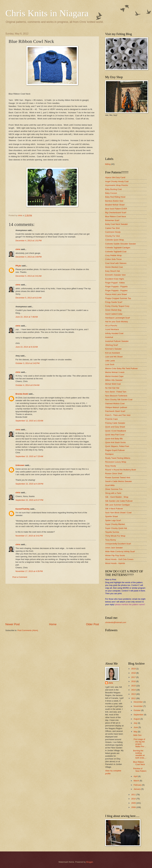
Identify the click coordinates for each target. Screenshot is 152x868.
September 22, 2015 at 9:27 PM (29, 500)
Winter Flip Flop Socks (115, 555)
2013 (134, 694)
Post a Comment (20, 577)
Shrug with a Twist (113, 493)
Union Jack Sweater (114, 548)
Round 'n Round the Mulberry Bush (121, 470)
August (137, 719)
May (136, 732)
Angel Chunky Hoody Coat (117, 181)
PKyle (18, 266)
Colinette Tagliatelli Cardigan (118, 248)
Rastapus (109, 454)
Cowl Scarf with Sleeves (116, 263)
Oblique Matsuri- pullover (116, 407)
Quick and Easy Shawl (115, 427)
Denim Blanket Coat (114, 267)
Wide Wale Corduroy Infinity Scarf (120, 551)
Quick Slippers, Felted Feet (117, 446)
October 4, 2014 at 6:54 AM (27, 385)
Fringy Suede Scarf (114, 302)
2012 (134, 698)
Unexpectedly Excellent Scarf (118, 544)
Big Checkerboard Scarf (116, 213)
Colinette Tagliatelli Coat (116, 252)
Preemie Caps (111, 419)
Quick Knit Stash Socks (115, 442)
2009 (134, 803)
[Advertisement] (52, 603)
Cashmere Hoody (113, 232)
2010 (134, 799)
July (136, 723)
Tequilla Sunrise (112, 532)
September (139, 715)
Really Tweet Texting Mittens (118, 458)
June (136, 727)
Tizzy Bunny (111, 540)
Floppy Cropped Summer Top (118, 298)
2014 (134, 690)
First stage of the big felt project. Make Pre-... (140, 743)
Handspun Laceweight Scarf (118, 318)
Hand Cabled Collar (114, 314)
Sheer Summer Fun (114, 489)
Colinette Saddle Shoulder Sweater (121, 244)
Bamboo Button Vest (114, 201)
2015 (134, 686)
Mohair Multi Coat (113, 384)
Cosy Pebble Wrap (113, 255)
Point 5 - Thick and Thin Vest (118, 415)
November (138, 706)
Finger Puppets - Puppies (116, 290)
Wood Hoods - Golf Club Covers (119, 559)
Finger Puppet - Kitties (115, 283)
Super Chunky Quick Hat (116, 528)
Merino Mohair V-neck (115, 372)
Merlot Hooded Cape (114, 376)
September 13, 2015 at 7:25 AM (29, 456)
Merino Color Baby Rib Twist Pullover (121, 368)
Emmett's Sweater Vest (115, 275)
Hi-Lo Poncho (111, 326)
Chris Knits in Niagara (47, 13)
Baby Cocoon (111, 193)
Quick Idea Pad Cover (115, 435)
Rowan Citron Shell (114, 474)
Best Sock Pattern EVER (116, 209)
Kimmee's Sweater (113, 349)
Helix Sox (137, 735)
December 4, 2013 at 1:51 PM (29, 241)
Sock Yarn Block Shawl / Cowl (118, 513)
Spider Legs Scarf (113, 520)
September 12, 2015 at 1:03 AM (29, 421)
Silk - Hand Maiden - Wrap (117, 497)
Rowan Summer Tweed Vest (118, 477)
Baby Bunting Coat (113, 189)
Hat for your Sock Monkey (117, 322)
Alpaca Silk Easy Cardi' (115, 177)
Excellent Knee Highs (115, 279)
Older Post (93, 624)
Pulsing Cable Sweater (115, 423)
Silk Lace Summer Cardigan (117, 505)
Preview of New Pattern (140, 770)
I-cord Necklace (112, 329)
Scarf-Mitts (110, 485)
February (138, 785)
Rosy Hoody (111, 466)
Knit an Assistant (112, 353)
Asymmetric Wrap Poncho (117, 185)
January (137, 789)
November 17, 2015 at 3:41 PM (29, 536)
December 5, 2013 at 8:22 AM (28, 298)
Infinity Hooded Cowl (114, 333)
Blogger (90, 862)
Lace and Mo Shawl (114, 357)
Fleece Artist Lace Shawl (116, 294)
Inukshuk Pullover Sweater (117, 341)
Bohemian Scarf (112, 220)
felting (108, 164)
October (137, 710)
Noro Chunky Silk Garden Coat (119, 400)
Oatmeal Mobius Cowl (115, 404)
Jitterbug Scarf (112, 345)
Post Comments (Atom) (28, 630)
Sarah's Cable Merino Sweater (119, 481)
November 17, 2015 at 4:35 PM (29, 571)
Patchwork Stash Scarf (115, 411)
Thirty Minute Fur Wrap (115, 536)
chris (18, 249)
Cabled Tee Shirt (112, 228)
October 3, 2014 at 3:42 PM (27, 363)
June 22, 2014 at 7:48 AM (27, 317)
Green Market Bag (113, 310)
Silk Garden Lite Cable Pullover (119, 501)
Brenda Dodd (22, 394)
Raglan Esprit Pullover (115, 450)
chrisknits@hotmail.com (116, 622)
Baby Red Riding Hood (115, 197)
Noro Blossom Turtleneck (116, 396)
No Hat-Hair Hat (112, 388)
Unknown (20, 465)
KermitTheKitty (23, 509)
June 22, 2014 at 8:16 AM (27, 347)
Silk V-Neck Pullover (114, 509)
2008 (134, 807)
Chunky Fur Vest (112, 236)
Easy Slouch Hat (112, 271)
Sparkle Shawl (111, 516)
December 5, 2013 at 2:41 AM (28, 276)
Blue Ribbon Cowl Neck (116, 217)
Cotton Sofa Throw (113, 259)
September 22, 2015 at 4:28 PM (29, 484)
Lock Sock (110, 364)
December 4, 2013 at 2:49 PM (29, 257)
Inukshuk (109, 337)
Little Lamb (110, 361)
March (137, 781)
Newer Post (13, 624)
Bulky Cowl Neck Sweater (116, 224)
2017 (134, 677)
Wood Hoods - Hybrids (115, 563)
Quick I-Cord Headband (116, 431)
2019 (134, 669)
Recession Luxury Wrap (116, 462)
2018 (134, 673)
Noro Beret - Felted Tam (116, 392)
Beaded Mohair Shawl (115, 205)
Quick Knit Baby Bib (114, 439)
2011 (134, 795)
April (136, 776)
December (138, 702)
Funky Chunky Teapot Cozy (117, 306)
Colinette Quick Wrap (114, 240)
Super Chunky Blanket (115, 524)
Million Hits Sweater (114, 380)
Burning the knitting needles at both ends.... (140, 754)
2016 (134, 681)
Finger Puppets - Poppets (116, 286)
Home (53, 624)
